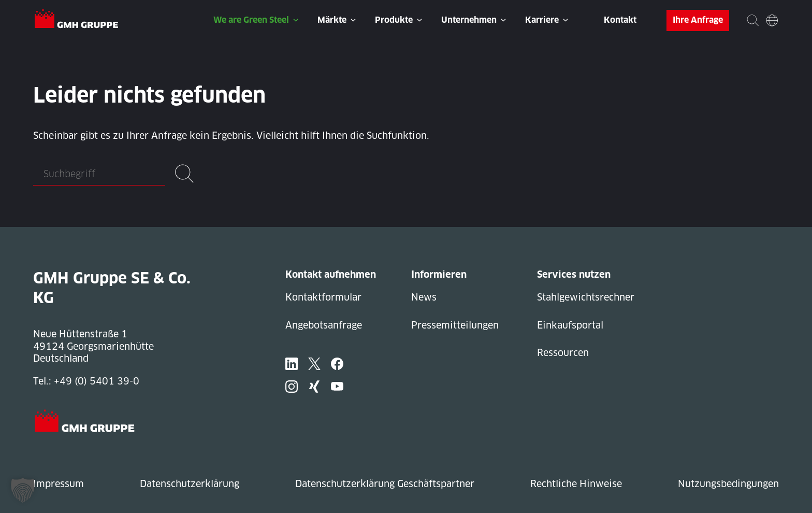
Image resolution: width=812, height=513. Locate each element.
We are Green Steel (251, 20)
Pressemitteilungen (455, 325)
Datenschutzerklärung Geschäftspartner (385, 484)
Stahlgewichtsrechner (586, 297)
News (424, 297)
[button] (23, 490)
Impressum (59, 484)
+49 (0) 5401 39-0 (97, 381)
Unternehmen (469, 20)
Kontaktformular (323, 297)
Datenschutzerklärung (190, 484)
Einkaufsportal (570, 325)
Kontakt (620, 20)
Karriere (542, 20)
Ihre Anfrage (698, 20)
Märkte (332, 20)
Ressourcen (563, 353)
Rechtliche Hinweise (576, 484)
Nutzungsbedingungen (728, 484)
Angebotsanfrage (324, 325)
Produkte (394, 20)
